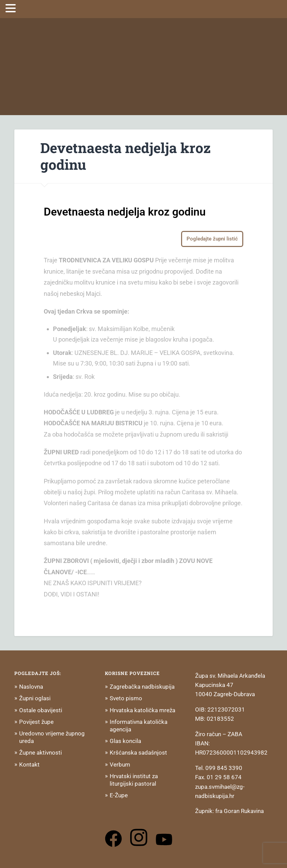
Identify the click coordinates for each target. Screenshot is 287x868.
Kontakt (29, 764)
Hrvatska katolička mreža (142, 710)
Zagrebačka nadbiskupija (142, 687)
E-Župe (119, 795)
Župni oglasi (35, 698)
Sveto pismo (126, 698)
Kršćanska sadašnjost (138, 753)
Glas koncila (125, 741)
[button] (12, 8)
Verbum (120, 764)
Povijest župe (36, 722)
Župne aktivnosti (40, 753)
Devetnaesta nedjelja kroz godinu (126, 156)
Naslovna (31, 687)
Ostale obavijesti (41, 710)
